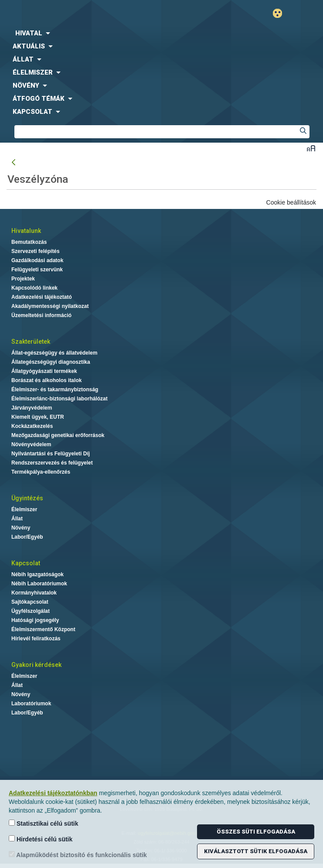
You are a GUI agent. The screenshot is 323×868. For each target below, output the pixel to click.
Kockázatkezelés (32, 426)
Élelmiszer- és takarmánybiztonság (55, 390)
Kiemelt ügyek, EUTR (38, 417)
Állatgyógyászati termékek (44, 371)
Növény (21, 528)
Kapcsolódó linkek (34, 288)
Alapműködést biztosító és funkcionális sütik (78, 855)
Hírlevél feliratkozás (36, 639)
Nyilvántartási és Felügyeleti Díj (51, 454)
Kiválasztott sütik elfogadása (256, 851)
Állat (17, 519)
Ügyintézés (27, 498)
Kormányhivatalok (34, 593)
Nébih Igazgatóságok (37, 574)
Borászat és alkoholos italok (46, 380)
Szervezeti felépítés (36, 251)
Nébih (81, 14)
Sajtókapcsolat (30, 602)
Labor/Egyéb (27, 537)
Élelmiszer (24, 509)
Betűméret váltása (311, 148)
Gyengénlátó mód (281, 13)
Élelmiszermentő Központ (43, 629)
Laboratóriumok (31, 704)
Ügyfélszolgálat (31, 611)
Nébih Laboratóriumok (39, 584)
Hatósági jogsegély (35, 620)
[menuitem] (161, 33)
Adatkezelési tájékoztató (42, 297)
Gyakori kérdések (36, 665)
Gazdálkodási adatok (37, 260)
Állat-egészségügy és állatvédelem (54, 353)
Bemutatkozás (29, 242)
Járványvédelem (32, 408)
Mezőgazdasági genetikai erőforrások (58, 435)
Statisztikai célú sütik (44, 823)
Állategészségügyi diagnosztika (51, 362)
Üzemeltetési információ (41, 315)
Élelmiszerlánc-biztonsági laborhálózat (59, 399)
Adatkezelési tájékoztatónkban (53, 793)
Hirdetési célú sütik (41, 839)
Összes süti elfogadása (256, 832)
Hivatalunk (26, 231)
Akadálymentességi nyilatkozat (50, 306)
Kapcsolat (26, 563)
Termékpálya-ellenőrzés (41, 472)
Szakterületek (31, 342)
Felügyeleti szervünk (37, 270)
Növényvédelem (31, 444)
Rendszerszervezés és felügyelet (52, 463)
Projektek (23, 279)
